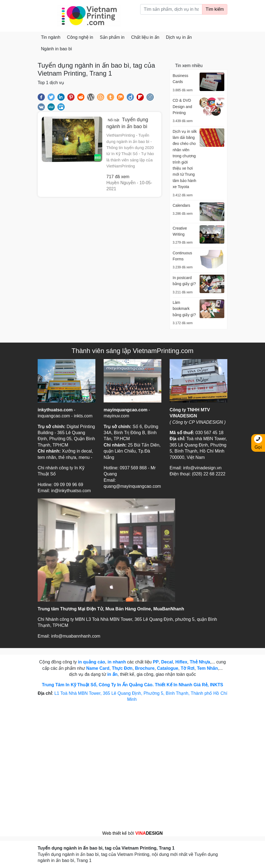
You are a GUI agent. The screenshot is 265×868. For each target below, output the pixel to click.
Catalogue (168, 668)
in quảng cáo (92, 662)
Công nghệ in (80, 37)
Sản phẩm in (112, 37)
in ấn (112, 674)
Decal (167, 662)
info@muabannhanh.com (76, 636)
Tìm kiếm (215, 9)
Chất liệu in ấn (145, 37)
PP (156, 662)
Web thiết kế (114, 833)
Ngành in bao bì (56, 49)
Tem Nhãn (207, 668)
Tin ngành (51, 37)
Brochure (145, 668)
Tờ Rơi (187, 668)
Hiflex (181, 662)
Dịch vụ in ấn (179, 37)
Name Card (98, 668)
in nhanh (117, 662)
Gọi (258, 442)
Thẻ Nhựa (200, 662)
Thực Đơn (122, 668)
